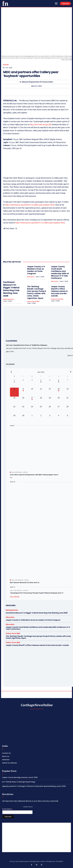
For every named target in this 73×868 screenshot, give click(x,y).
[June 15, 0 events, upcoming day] (14, 401)
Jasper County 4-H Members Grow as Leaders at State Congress (36, 270)
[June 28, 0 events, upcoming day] (67, 410)
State (6, 65)
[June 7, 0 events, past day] (67, 383)
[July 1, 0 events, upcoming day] (32, 419)
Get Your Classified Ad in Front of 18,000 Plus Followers (27, 345)
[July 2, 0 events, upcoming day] (41, 419)
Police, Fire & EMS (33, 301)
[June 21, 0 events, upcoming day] (67, 401)
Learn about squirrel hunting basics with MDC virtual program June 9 (34, 475)
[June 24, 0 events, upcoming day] (32, 410)
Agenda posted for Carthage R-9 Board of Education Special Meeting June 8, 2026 (34, 786)
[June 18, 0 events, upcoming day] (41, 401)
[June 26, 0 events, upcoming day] (50, 410)
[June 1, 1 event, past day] (14, 383)
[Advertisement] (36, 837)
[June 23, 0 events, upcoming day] (23, 410)
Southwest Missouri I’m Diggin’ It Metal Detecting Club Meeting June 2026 (11, 289)
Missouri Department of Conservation (38, 82)
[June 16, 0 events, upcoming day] (23, 401)
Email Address (8, 809)
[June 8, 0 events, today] (14, 392)
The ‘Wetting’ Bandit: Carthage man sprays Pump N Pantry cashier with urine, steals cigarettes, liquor (36, 292)
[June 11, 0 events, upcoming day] (41, 392)
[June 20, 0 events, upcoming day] (59, 401)
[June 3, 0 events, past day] (32, 383)
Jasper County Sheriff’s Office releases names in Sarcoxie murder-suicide (59, 291)
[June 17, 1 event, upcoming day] (32, 401)
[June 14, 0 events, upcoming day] (67, 392)
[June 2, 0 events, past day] (23, 383)
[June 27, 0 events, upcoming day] (59, 410)
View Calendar (15, 597)
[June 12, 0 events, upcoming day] (50, 392)
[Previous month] (11, 372)
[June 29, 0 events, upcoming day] (14, 419)
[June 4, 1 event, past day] (41, 383)
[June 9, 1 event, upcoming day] (23, 392)
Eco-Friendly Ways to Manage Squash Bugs (19, 782)
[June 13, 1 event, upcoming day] (59, 392)
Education (31, 277)
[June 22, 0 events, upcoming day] (14, 410)
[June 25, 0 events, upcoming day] (41, 410)
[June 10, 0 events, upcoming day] (32, 392)
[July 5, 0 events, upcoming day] (67, 419)
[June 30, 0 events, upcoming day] (23, 419)
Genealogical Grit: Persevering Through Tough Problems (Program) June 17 (37, 593)
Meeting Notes (8, 299)
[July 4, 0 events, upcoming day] (59, 419)
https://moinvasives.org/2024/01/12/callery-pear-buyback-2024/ (30, 205)
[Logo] (5, 3)
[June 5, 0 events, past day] (50, 383)
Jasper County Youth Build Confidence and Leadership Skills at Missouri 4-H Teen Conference (60, 272)
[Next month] (71, 372)
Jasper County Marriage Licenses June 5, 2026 (20, 777)
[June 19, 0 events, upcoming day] (50, 401)
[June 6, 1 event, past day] (59, 383)
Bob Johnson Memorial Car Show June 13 (25, 583)
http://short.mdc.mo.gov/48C (41, 125)
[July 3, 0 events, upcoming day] (50, 419)
